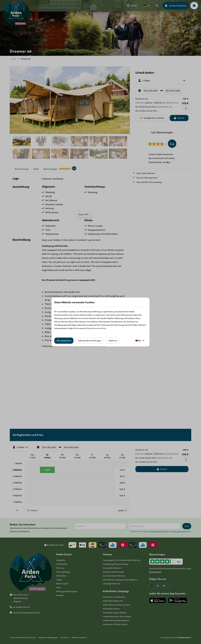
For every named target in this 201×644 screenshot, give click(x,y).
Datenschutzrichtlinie (96, 328)
